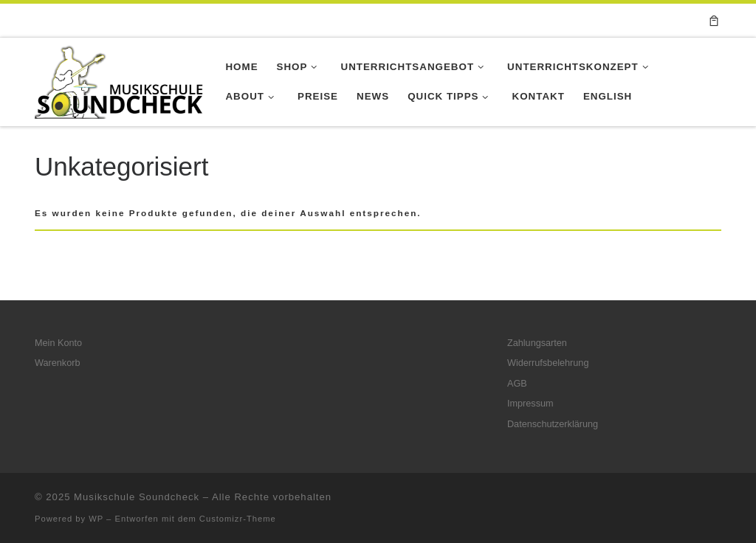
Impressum (530, 404)
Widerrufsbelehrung (548, 363)
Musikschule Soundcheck (137, 497)
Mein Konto (58, 343)
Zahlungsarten (537, 343)
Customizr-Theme (238, 519)
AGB (517, 384)
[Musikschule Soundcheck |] (119, 80)
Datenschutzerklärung (553, 424)
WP (96, 519)
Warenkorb (57, 363)
